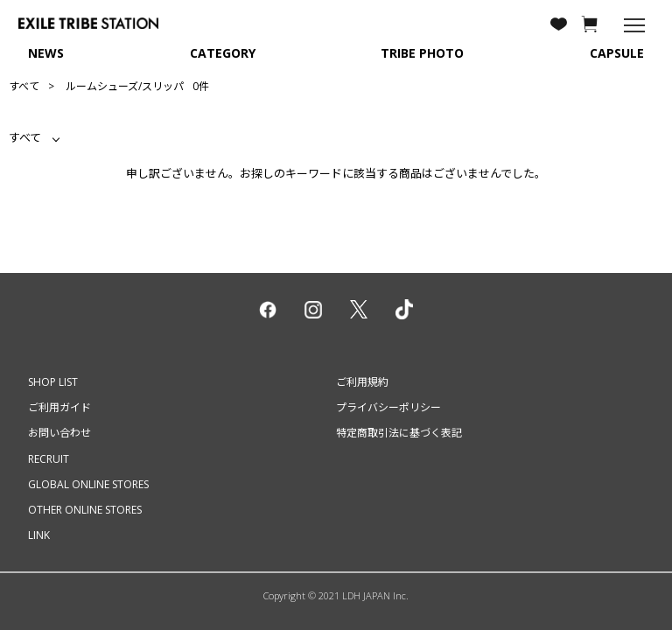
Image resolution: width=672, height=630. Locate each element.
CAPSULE (617, 53)
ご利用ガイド (59, 407)
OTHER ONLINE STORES (85, 510)
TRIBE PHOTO (422, 53)
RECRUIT (49, 459)
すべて (24, 86)
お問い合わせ (59, 433)
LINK (39, 535)
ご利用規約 (362, 382)
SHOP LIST (53, 382)
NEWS (46, 53)
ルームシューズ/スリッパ (125, 86)
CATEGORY (223, 53)
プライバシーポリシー (388, 407)
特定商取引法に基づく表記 (399, 433)
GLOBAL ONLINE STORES (88, 484)
